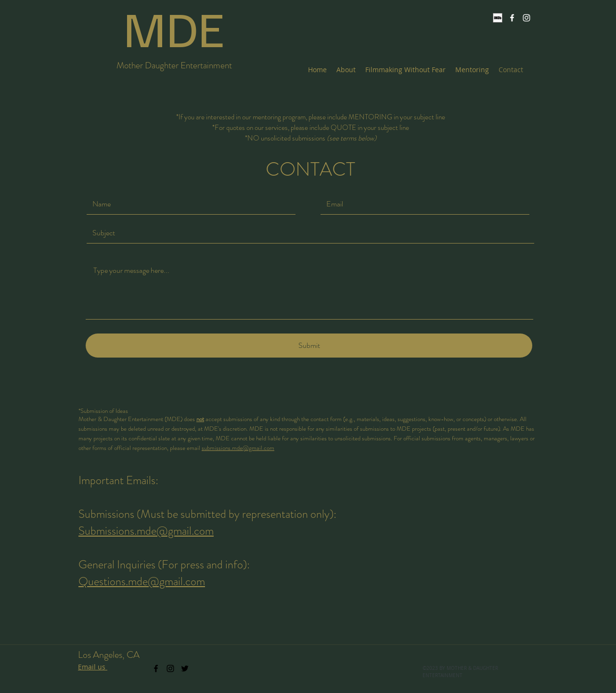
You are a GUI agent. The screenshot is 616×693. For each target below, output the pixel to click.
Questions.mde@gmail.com (142, 581)
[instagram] (526, 18)
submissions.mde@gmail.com (238, 448)
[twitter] (185, 668)
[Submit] (309, 346)
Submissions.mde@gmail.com (146, 531)
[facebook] (512, 18)
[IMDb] (498, 18)
